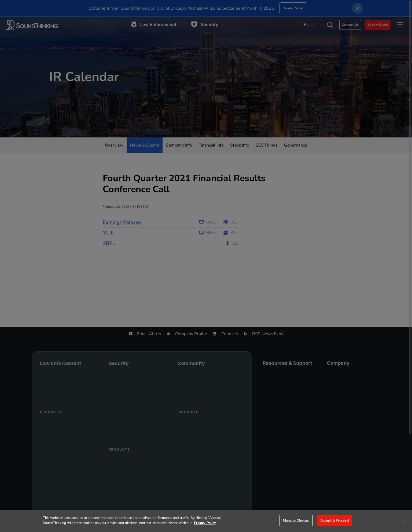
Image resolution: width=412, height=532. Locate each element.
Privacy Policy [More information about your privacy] (205, 523)
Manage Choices (296, 520)
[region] (206, 521)
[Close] (403, 520)
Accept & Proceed (335, 520)
